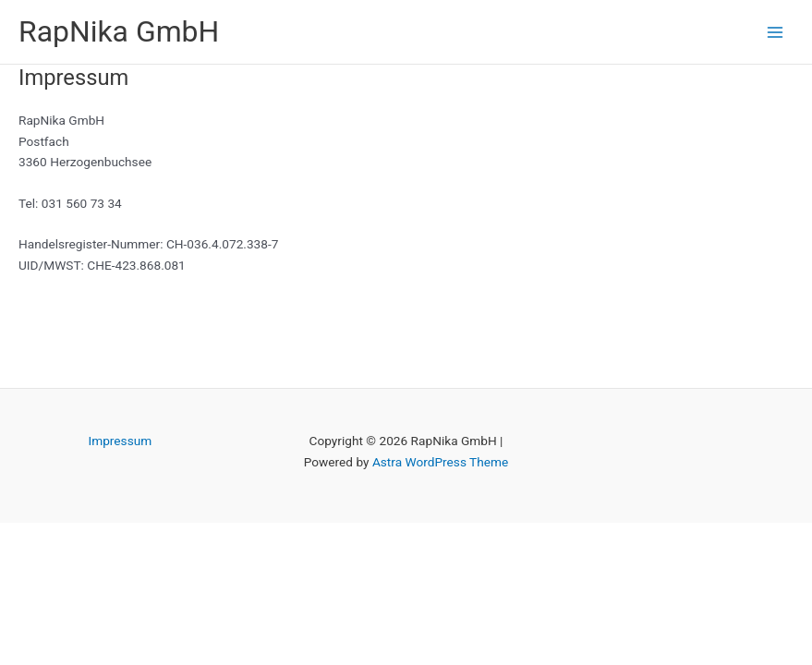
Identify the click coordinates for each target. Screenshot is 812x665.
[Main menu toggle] (776, 32)
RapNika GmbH (119, 31)
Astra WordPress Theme (440, 462)
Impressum (120, 441)
